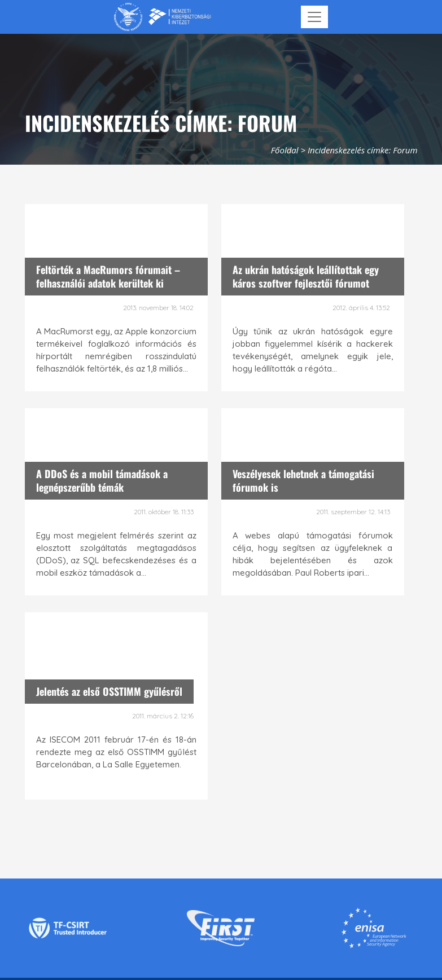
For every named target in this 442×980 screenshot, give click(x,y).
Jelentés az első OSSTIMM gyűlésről (109, 691)
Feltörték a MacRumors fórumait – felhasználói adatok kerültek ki (108, 276)
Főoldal (285, 150)
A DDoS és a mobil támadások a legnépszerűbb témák (102, 480)
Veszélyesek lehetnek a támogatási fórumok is (303, 480)
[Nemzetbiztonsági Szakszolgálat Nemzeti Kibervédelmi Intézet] (162, 17)
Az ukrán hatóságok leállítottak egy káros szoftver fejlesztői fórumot (306, 276)
